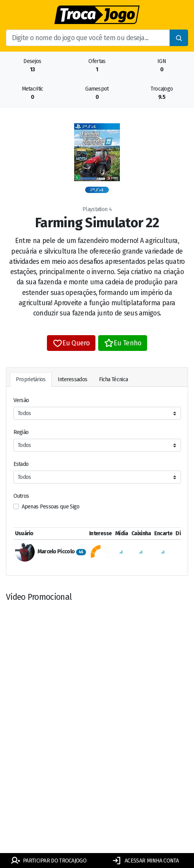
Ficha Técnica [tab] (113, 379)
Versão (21, 400)
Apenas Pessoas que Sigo (51, 507)
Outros (21, 496)
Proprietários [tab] (31, 379)
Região (21, 432)
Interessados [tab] (73, 379)
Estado (21, 464)
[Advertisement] (97, 782)
